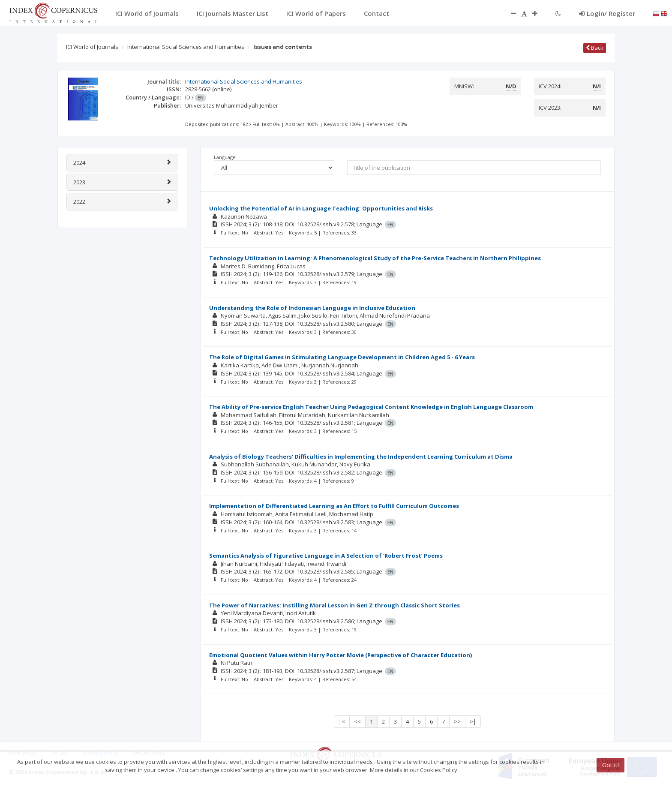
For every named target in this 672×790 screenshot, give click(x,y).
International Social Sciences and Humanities (186, 47)
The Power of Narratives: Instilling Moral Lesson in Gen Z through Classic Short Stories (334, 605)
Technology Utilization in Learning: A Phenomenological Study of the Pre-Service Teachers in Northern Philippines (375, 258)
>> (457, 721)
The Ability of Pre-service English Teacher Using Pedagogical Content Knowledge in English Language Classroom (371, 407)
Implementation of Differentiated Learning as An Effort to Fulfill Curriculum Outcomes (334, 506)
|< (342, 721)
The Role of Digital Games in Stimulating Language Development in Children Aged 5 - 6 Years (342, 357)
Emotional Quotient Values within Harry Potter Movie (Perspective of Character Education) (340, 655)
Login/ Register (607, 13)
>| (473, 721)
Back (595, 48)
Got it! (610, 765)
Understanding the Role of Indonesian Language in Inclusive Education (312, 308)
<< (357, 721)
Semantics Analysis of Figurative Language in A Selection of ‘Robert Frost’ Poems (326, 556)
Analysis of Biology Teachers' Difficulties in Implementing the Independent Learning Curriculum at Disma (361, 457)
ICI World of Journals (92, 47)
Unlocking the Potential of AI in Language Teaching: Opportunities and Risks (321, 208)
